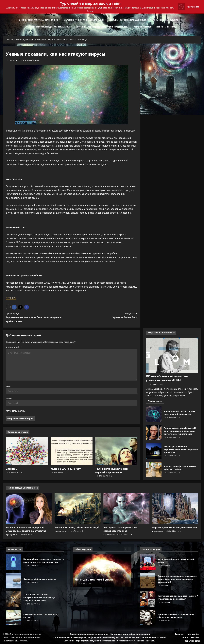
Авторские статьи (143, 27)
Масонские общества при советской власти (148, 562)
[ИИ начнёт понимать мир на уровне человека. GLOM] (172, 355)
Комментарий (13, 347)
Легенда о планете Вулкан (94, 579)
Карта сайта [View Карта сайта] (188, 7)
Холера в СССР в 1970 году (66, 469)
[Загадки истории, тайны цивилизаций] (78, 508)
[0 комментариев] (30, 60)
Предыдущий (35, 318)
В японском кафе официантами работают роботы (154, 469)
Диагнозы (12, 469)
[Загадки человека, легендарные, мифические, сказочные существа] (29, 508)
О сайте (195, 637)
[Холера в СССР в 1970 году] (72, 451)
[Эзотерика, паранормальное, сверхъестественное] (126, 508)
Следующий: (108, 316)
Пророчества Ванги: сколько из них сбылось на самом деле (148, 617)
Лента (185, 637)
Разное (159, 27)
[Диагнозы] (27, 451)
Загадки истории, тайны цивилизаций (84, 20)
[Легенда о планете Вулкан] (102, 571)
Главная (179, 634)
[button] (8, 307)
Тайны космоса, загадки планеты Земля (49, 27)
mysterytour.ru (12, 535)
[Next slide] (130, 549)
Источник (11, 298)
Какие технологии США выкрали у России (13, 617)
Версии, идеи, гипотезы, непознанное (38, 20)
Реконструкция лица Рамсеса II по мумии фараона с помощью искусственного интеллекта (154, 433)
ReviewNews (9, 641)
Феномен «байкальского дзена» (13, 581)
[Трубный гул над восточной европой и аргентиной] (116, 451)
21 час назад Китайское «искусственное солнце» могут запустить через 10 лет (13, 599)
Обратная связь (192, 641)
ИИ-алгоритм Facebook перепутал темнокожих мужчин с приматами (154, 451)
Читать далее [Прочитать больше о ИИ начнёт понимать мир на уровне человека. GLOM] (156, 402)
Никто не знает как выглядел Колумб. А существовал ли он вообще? (148, 599)
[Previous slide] (126, 549)
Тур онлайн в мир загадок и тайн (90, 3)
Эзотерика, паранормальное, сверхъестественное (102, 27)
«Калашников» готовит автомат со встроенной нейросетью (154, 414)
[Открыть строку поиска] (201, 23)
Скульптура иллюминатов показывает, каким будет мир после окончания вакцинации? (148, 581)
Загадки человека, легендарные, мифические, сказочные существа (145, 20)
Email (9, 399)
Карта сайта (193, 634)
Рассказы (172, 27)
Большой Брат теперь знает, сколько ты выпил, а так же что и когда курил (13, 562)
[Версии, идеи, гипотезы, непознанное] (175, 508)
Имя (9, 386)
